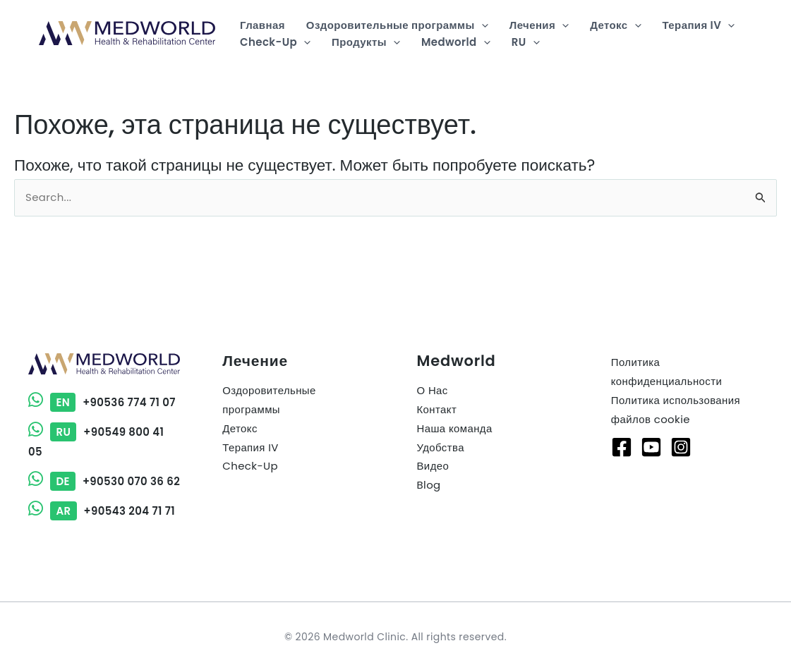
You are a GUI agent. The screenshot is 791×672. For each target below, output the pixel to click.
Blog (429, 471)
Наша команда (455, 414)
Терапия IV (250, 433)
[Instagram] (681, 432)
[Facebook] (622, 432)
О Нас (433, 375)
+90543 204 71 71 (102, 512)
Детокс (240, 414)
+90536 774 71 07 (102, 387)
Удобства (441, 433)
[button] (482, 25)
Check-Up (250, 452)
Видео (433, 452)
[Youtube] (651, 432)
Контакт (437, 395)
